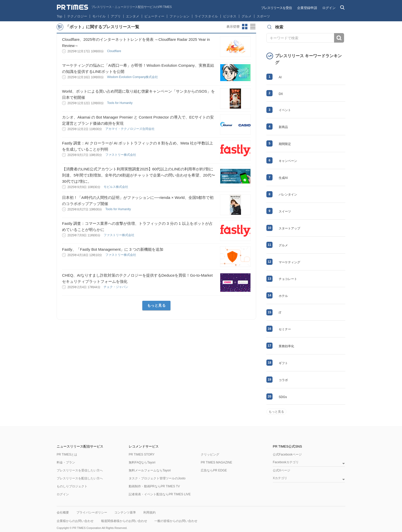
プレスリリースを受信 (276, 8)
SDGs (283, 397)
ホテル (283, 296)
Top (60, 16)
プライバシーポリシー (92, 512)
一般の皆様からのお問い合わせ (176, 521)
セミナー (285, 329)
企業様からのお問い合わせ (75, 521)
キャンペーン (288, 161)
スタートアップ (289, 228)
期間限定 (285, 144)
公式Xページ (282, 470)
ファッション (179, 16)
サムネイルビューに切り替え (245, 27)
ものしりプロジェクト (72, 486)
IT (280, 313)
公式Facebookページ (287, 454)
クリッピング (210, 454)
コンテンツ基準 (125, 512)
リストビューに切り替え (253, 27)
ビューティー (154, 16)
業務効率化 (286, 346)
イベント (285, 110)
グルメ (247, 16)
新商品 (283, 127)
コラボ (283, 380)
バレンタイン (288, 195)
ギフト (283, 363)
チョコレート (288, 279)
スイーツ (285, 211)
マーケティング (289, 262)
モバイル (99, 16)
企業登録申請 (307, 8)
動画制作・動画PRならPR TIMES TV (154, 486)
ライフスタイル (206, 16)
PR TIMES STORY (142, 454)
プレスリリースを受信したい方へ (80, 470)
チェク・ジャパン (116, 287)
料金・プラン (66, 462)
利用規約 (149, 512)
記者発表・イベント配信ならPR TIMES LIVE (160, 494)
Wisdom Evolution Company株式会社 (133, 77)
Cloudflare (115, 51)
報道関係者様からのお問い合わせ (124, 521)
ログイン (329, 8)
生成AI (283, 178)
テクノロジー (77, 16)
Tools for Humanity (120, 103)
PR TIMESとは (67, 454)
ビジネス (230, 16)
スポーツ (263, 16)
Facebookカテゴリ (286, 462)
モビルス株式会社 (116, 187)
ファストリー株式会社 (121, 155)
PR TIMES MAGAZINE (216, 462)
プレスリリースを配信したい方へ (80, 478)
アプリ (116, 16)
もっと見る (157, 305)
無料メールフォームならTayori (150, 470)
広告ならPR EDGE (214, 470)
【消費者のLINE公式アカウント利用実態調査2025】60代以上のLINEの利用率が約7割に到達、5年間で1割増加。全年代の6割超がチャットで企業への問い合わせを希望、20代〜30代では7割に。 (139, 175)
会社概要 (63, 512)
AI (280, 77)
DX (281, 94)
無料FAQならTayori (142, 462)
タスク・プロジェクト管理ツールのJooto (157, 478)
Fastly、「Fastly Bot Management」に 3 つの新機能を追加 (113, 249)
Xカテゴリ (280, 478)
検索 (339, 38)
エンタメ (133, 16)
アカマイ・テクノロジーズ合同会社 (130, 129)
